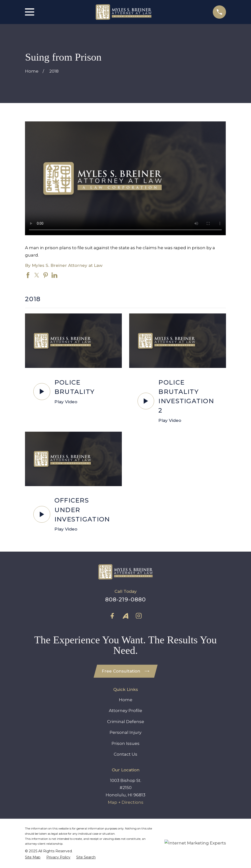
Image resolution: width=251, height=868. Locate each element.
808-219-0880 (126, 599)
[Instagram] (139, 616)
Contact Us (125, 754)
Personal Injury (125, 732)
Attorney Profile (125, 711)
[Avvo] (125, 616)
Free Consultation (125, 671)
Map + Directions (126, 802)
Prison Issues (125, 743)
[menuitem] (33, 857)
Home (126, 700)
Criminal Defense (126, 722)
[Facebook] (112, 616)
